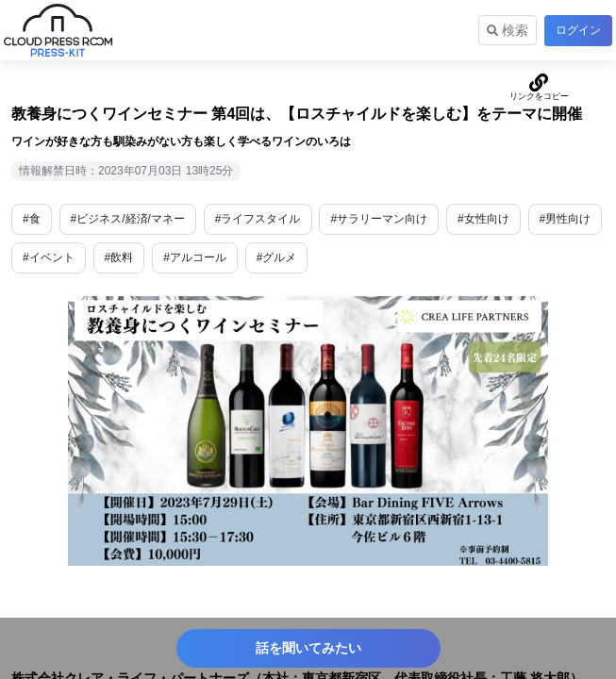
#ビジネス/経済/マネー (128, 219)
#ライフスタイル (258, 219)
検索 (508, 30)
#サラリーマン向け (379, 219)
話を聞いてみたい (308, 648)
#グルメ (277, 257)
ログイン (578, 30)
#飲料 (119, 257)
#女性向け (483, 219)
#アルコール (195, 257)
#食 (32, 219)
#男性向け (566, 219)
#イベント (49, 257)
